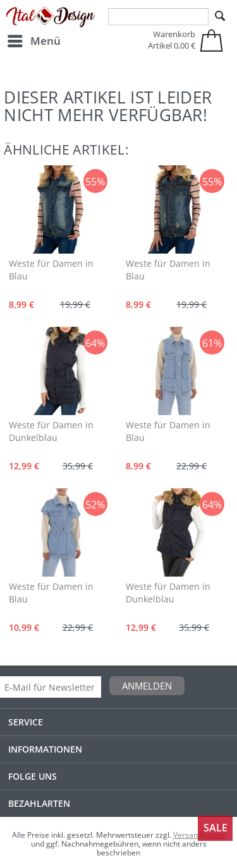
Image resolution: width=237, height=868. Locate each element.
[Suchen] (220, 16)
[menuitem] (33, 41)
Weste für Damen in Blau (51, 270)
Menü (34, 39)
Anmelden (147, 686)
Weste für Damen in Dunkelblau (51, 431)
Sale (216, 828)
